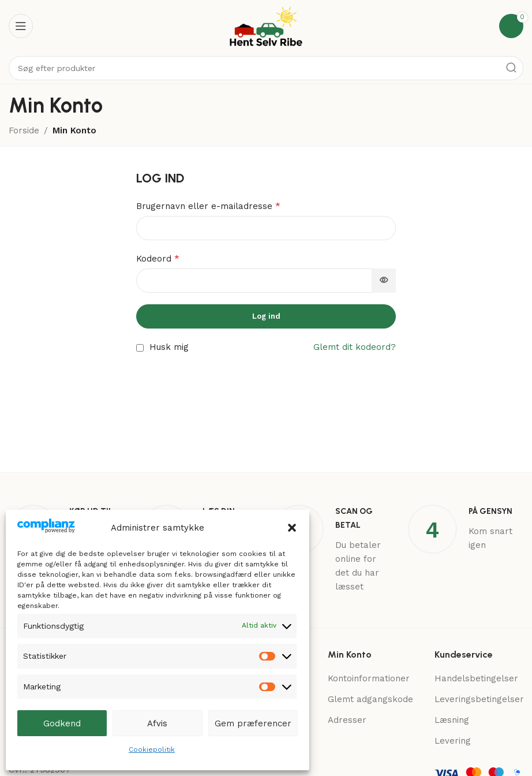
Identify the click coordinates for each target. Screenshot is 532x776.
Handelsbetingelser (476, 678)
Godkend (62, 723)
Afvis (157, 723)
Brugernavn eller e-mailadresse (208, 206)
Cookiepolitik (152, 749)
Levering (453, 741)
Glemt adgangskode (370, 699)
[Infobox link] (333, 549)
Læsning (452, 720)
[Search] (266, 68)
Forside (24, 130)
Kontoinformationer (369, 678)
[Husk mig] (140, 348)
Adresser (347, 720)
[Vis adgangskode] (384, 281)
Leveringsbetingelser (479, 699)
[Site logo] (266, 25)
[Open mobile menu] (21, 26)
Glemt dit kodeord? (355, 347)
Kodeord (158, 258)
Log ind (266, 316)
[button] (292, 528)
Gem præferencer (253, 723)
